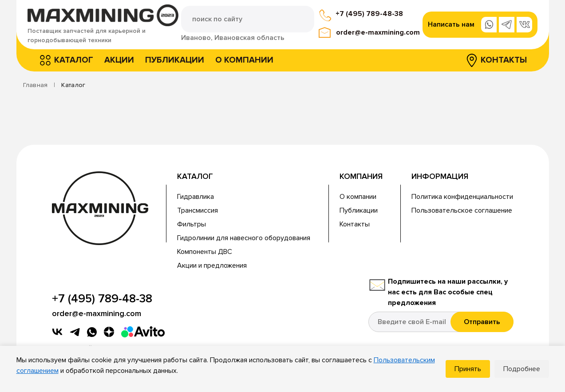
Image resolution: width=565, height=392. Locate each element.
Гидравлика (196, 197)
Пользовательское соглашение (462, 210)
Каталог (74, 60)
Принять (468, 369)
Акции (119, 60)
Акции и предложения (212, 265)
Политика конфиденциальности (462, 197)
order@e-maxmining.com (378, 32)
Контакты (504, 60)
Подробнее (522, 369)
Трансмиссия (198, 210)
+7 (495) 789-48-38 (369, 14)
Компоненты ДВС (205, 252)
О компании (244, 60)
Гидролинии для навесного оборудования (244, 238)
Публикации (175, 60)
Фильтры (192, 224)
